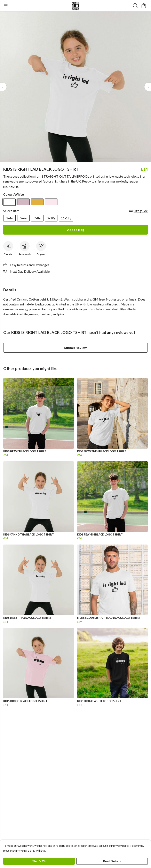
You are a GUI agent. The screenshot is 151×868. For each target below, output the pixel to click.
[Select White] (9, 202)
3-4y (9, 218)
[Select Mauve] (23, 202)
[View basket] (144, 6)
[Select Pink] (51, 202)
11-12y (66, 218)
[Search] (135, 6)
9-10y (51, 218)
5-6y (23, 218)
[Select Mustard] (37, 202)
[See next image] (148, 87)
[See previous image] (3, 87)
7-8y (37, 218)
